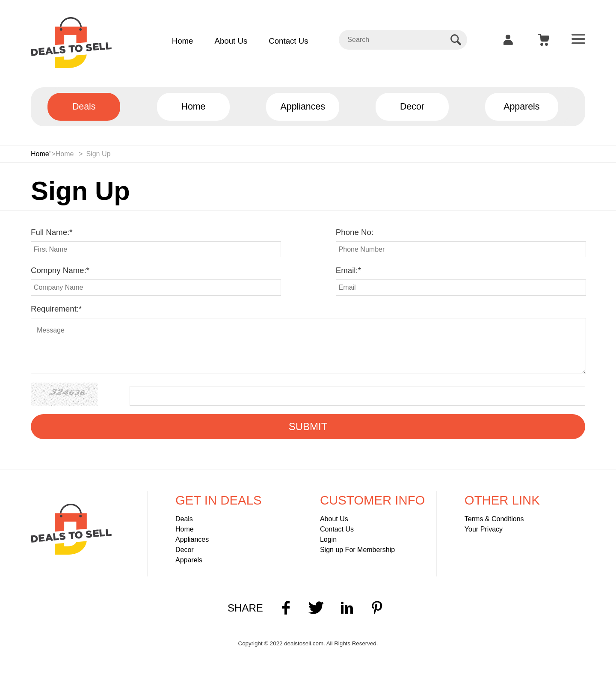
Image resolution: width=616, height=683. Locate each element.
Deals (184, 519)
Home (183, 41)
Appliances (192, 539)
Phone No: (355, 232)
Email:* (348, 270)
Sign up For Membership (357, 550)
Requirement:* (56, 309)
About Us (231, 41)
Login (328, 539)
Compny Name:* (60, 270)
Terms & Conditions (494, 519)
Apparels (189, 560)
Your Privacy (484, 529)
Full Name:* (52, 232)
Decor (185, 550)
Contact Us (288, 41)
